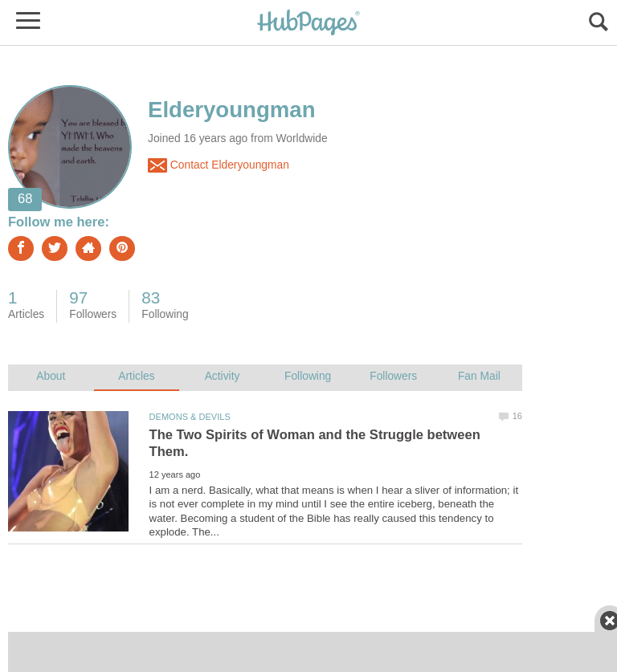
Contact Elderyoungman (219, 165)
